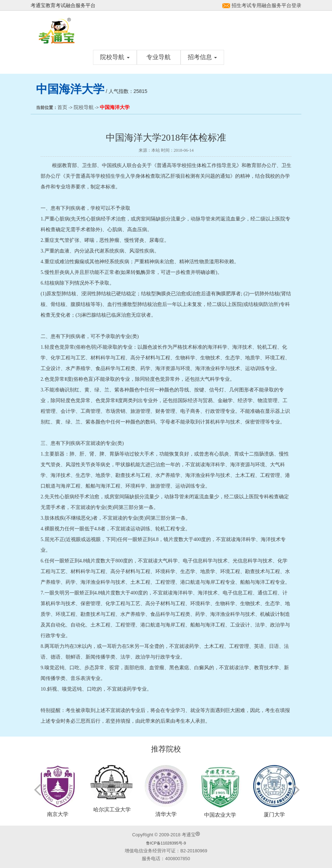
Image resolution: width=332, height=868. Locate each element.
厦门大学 (274, 814)
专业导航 (159, 57)
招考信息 (203, 57)
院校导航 (115, 57)
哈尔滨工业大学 (112, 809)
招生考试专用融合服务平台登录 (266, 5)
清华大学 (166, 814)
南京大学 (58, 814)
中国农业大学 (220, 815)
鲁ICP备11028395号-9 (166, 843)
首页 (62, 107)
